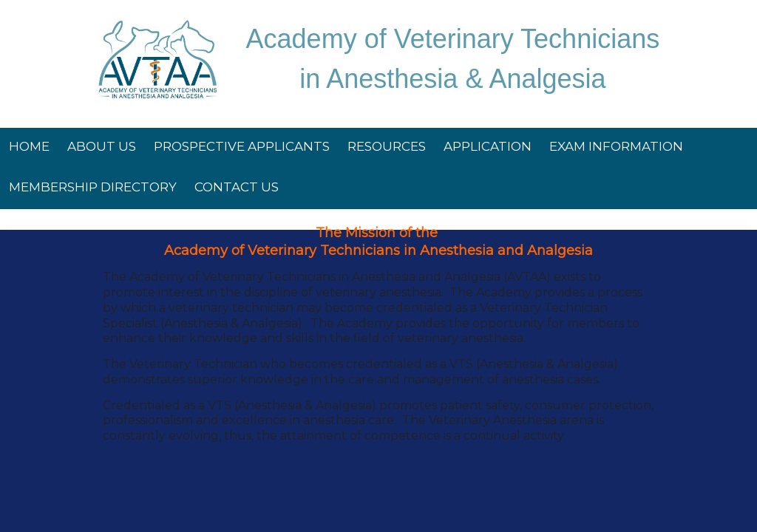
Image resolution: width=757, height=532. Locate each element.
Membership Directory (93, 187)
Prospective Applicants (242, 146)
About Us (102, 146)
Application (488, 146)
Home (29, 146)
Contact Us (237, 187)
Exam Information (616, 146)
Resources (387, 146)
